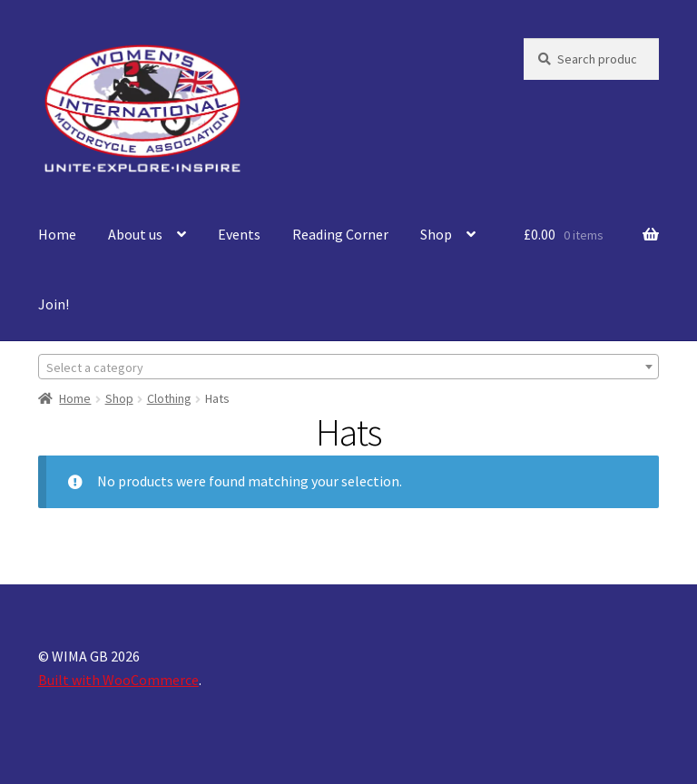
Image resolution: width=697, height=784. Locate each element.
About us (135, 234)
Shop (436, 234)
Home (57, 234)
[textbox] (348, 367)
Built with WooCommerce (118, 680)
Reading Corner (340, 234)
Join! (54, 304)
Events (239, 234)
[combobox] (348, 367)
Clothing (169, 398)
